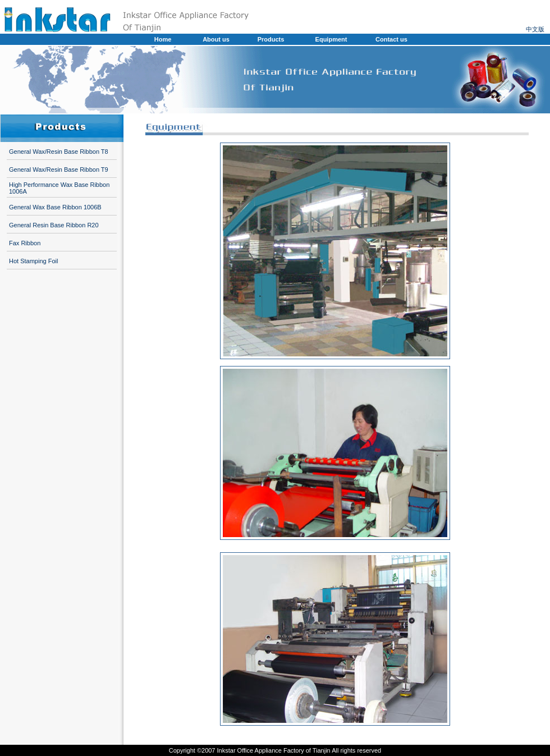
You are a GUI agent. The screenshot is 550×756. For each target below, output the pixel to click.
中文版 (535, 29)
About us (216, 39)
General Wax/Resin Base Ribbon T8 (59, 152)
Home (163, 39)
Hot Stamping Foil (33, 261)
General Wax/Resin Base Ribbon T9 (59, 169)
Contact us (391, 39)
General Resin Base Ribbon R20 (54, 225)
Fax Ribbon (25, 243)
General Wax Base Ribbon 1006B (55, 207)
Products (271, 39)
